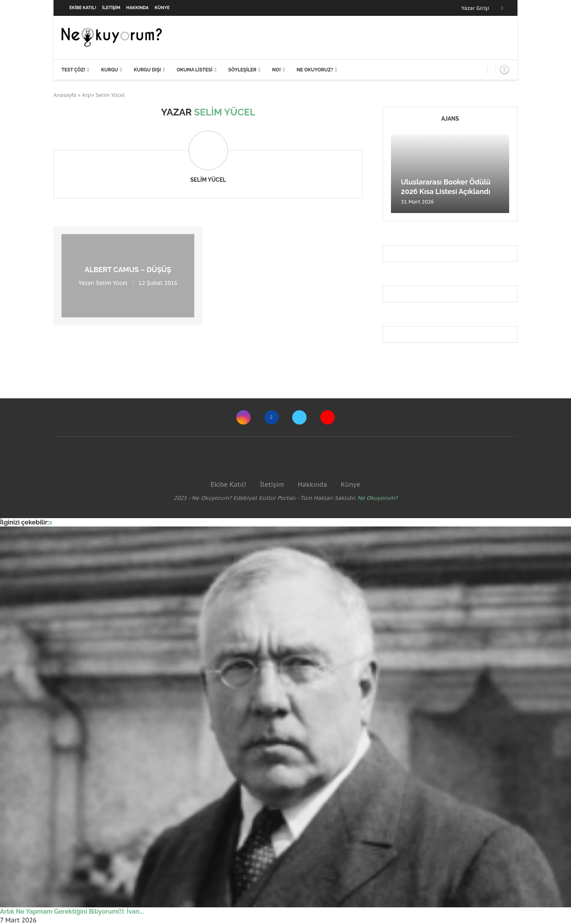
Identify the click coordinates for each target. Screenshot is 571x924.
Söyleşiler (242, 70)
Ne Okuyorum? (378, 498)
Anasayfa (65, 95)
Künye (162, 8)
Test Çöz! (73, 70)
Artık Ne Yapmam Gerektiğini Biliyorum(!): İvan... (72, 912)
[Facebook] (502, 8)
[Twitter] (299, 417)
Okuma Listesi (194, 70)
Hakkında (137, 8)
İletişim (111, 8)
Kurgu (110, 70)
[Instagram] (243, 417)
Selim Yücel (208, 180)
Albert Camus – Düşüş (128, 270)
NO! (276, 70)
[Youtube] (328, 417)
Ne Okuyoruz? (315, 70)
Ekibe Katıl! (83, 8)
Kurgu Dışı (147, 70)
